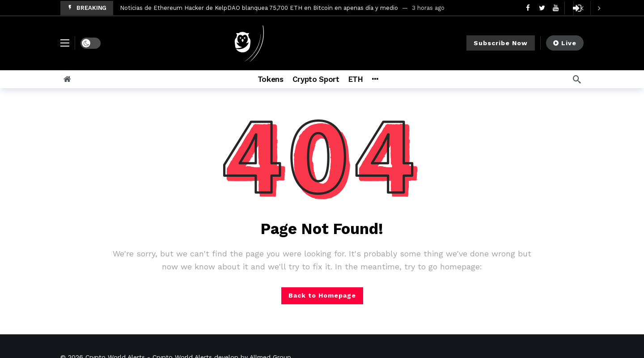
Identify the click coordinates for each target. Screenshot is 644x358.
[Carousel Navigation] (590, 8)
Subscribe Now (501, 43)
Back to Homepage (322, 295)
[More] (375, 79)
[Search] (577, 79)
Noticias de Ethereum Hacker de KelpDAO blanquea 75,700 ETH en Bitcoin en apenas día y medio (259, 8)
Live (565, 43)
